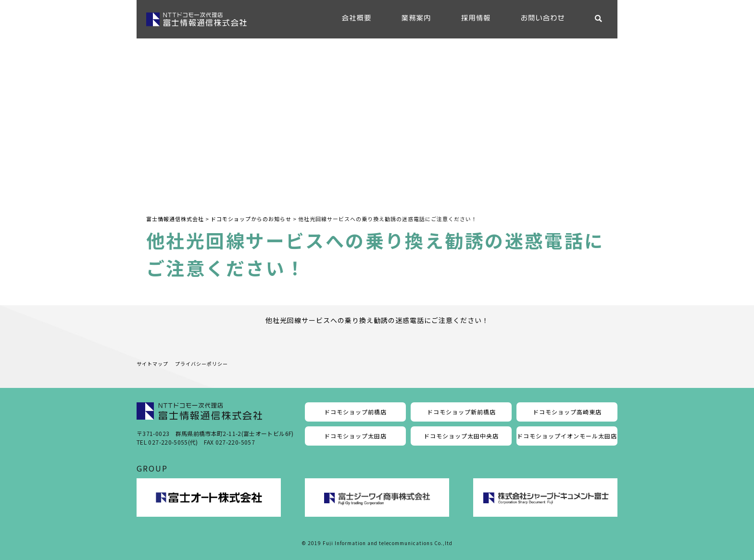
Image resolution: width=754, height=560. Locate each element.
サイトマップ (152, 364)
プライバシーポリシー (201, 364)
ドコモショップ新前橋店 (461, 412)
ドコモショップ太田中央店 (461, 436)
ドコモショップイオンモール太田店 (567, 436)
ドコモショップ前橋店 (355, 412)
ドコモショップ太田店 (355, 436)
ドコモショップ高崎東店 (567, 412)
